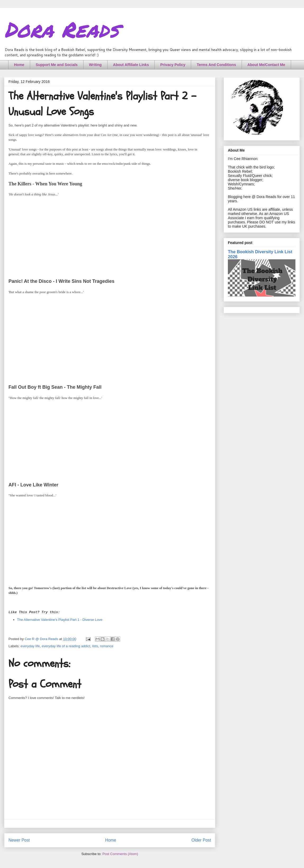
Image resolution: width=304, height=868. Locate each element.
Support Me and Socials (57, 65)
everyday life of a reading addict (66, 646)
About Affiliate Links (131, 65)
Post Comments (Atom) (120, 854)
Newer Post (19, 840)
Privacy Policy (173, 65)
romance (107, 646)
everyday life (30, 646)
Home (19, 65)
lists (95, 646)
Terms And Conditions (216, 65)
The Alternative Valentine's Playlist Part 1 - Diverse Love (60, 620)
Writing (95, 65)
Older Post (201, 840)
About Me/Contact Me (266, 65)
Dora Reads (61, 29)
